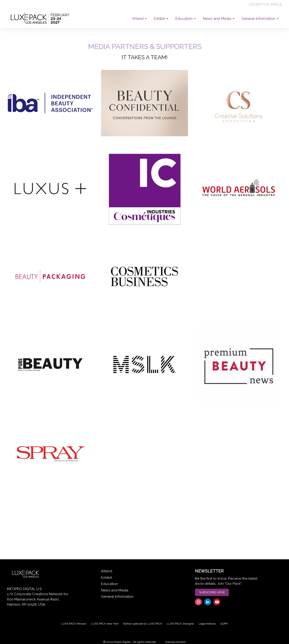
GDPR (224, 624)
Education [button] (186, 19)
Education (109, 584)
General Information (117, 597)
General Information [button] (260, 19)
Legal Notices (207, 624)
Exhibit (106, 578)
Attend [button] (139, 19)
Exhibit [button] (161, 19)
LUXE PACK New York (105, 624)
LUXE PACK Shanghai (180, 624)
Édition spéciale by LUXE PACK (143, 624)
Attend (107, 571)
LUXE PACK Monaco (74, 624)
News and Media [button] (219, 19)
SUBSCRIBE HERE (212, 592)
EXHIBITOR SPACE (266, 5)
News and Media (115, 590)
